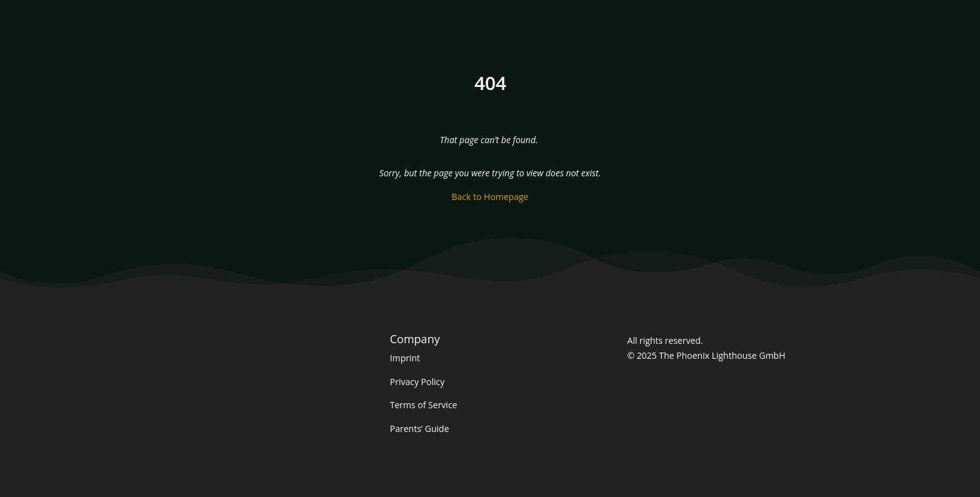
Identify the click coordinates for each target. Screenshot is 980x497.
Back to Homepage (490, 197)
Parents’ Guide (420, 429)
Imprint (405, 358)
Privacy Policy (417, 382)
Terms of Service (424, 405)
